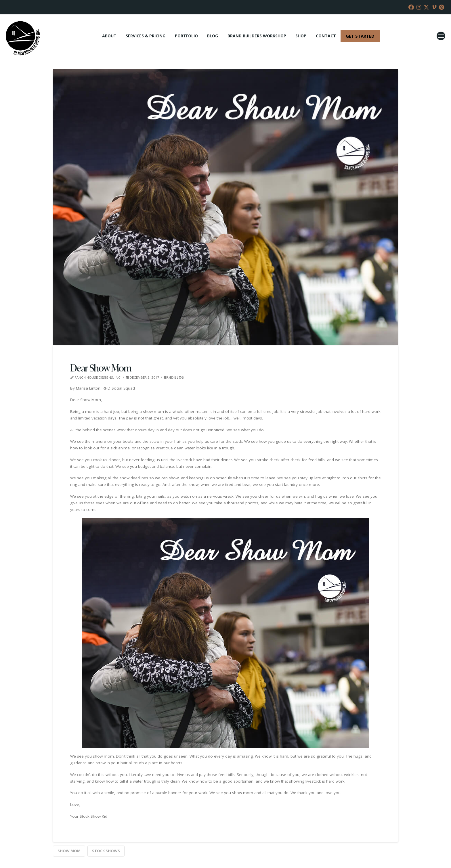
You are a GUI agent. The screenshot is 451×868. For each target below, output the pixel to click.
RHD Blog (174, 377)
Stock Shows (106, 851)
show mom (69, 851)
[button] (441, 36)
